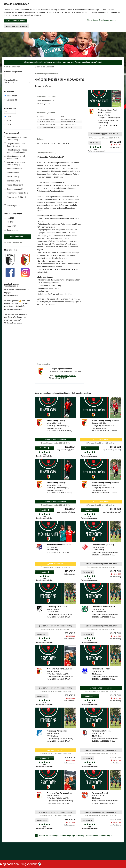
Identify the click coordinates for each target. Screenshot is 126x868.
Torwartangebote (12, 205)
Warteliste (95, 143)
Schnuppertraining (13, 189)
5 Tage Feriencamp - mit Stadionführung (15, 157)
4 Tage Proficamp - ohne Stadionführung (15, 145)
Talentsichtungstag (14, 185)
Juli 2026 (9, 222)
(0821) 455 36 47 (61, 378)
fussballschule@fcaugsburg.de (65, 376)
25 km (8, 121)
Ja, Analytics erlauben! (16, 21)
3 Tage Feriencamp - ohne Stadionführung (16, 138)
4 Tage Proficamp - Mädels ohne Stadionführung (16, 151)
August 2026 (10, 226)
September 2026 (12, 230)
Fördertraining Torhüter (15, 197)
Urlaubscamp (12, 173)
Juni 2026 (9, 218)
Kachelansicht (11, 96)
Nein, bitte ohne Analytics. (17, 26)
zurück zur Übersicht (45, 67)
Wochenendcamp (13, 169)
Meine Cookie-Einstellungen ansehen (101, 20)
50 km (8, 125)
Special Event (12, 177)
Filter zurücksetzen (15, 242)
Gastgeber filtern (18, 82)
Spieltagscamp (12, 181)
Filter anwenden (18, 237)
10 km (8, 117)
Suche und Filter (13, 67)
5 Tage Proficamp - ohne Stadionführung (15, 163)
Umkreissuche (10, 109)
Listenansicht (11, 100)
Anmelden (44, 448)
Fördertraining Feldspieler (16, 193)
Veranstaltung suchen (18, 72)
